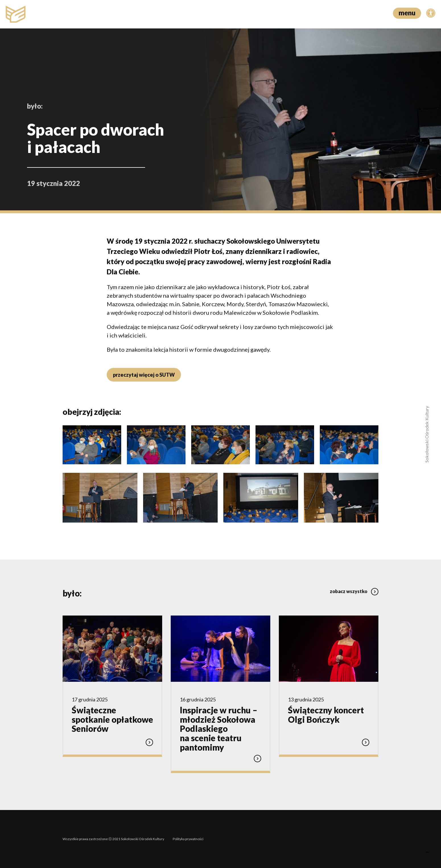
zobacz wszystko (354, 591)
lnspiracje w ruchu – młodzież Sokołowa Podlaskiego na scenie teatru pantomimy (219, 729)
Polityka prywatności (188, 839)
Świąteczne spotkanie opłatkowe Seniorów (112, 719)
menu (407, 13)
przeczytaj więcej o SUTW (144, 375)
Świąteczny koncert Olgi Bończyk (326, 715)
